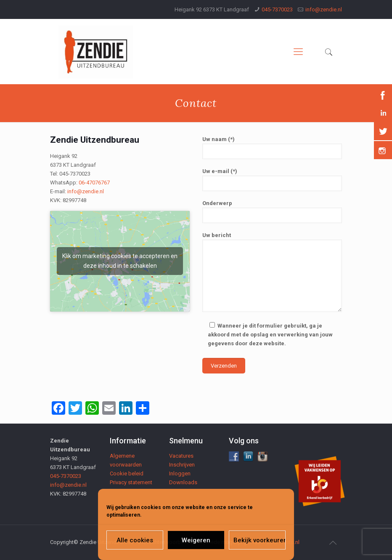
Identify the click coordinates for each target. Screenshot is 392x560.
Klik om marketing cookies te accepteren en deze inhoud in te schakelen (120, 261)
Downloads (183, 482)
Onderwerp (272, 212)
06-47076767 (94, 183)
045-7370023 (277, 9)
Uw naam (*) (272, 148)
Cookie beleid (127, 473)
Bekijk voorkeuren (260, 540)
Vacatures (181, 456)
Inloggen (180, 473)
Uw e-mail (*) (272, 180)
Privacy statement (131, 482)
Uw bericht (272, 272)
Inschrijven (182, 465)
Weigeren (196, 540)
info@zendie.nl (324, 9)
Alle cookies (135, 540)
